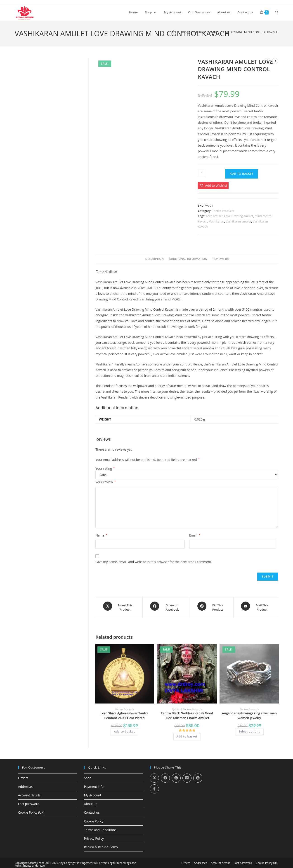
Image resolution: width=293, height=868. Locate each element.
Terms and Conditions (100, 827)
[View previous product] (267, 61)
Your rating (105, 469)
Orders (23, 775)
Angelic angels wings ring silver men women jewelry (249, 713)
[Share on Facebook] (166, 606)
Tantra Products (223, 211)
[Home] (174, 32)
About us (90, 801)
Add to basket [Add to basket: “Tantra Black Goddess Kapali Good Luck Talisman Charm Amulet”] (187, 734)
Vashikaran (216, 221)
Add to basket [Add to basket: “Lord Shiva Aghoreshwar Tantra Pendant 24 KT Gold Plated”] (124, 729)
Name (101, 535)
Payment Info (94, 784)
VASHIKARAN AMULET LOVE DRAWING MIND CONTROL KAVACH (235, 32)
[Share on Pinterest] (212, 606)
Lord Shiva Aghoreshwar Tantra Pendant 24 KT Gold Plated (124, 713)
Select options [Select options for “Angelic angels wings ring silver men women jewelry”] (249, 729)
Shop (88, 775)
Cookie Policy (94, 818)
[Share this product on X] (119, 606)
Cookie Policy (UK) (31, 810)
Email (195, 535)
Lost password (29, 801)
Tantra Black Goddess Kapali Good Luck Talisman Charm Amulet (187, 713)
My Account (92, 793)
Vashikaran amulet (238, 221)
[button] (213, 185)
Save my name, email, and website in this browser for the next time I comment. (154, 562)
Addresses (26, 784)
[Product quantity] (202, 173)
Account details (29, 793)
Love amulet (214, 216)
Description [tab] (154, 259)
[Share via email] (256, 606)
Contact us (92, 810)
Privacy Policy (94, 836)
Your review (105, 482)
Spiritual (177, 707)
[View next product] (275, 61)
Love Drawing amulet (239, 216)
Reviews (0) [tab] (221, 259)
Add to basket (242, 174)
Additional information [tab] (188, 259)
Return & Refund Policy (101, 845)
